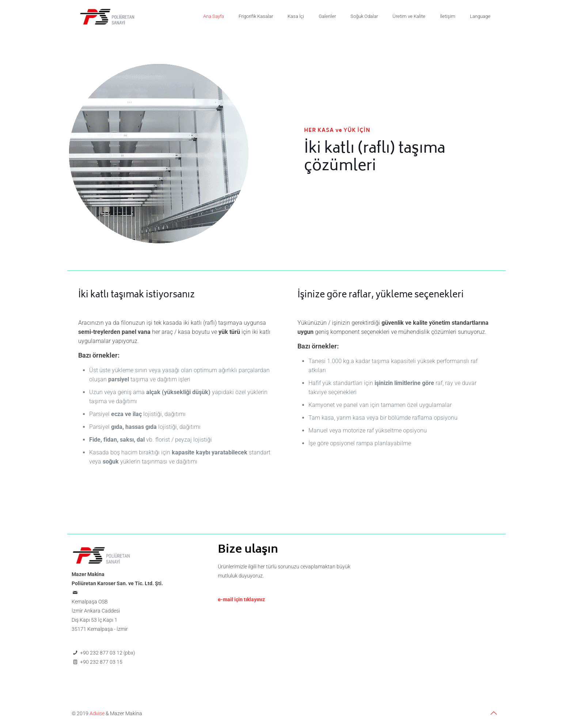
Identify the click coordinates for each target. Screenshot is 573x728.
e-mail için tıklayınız (241, 599)
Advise (97, 713)
